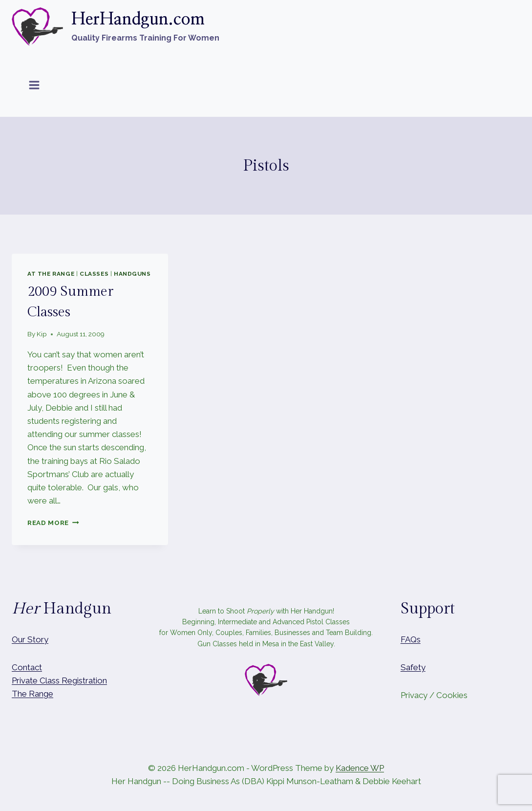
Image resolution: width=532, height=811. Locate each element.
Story (38, 639)
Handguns (132, 274)
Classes (94, 274)
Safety (413, 667)
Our (19, 639)
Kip (42, 334)
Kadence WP (360, 768)
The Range (32, 694)
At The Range (51, 274)
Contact (27, 667)
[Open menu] (34, 85)
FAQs (411, 639)
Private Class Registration (59, 680)
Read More (53, 523)
